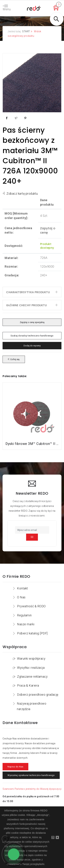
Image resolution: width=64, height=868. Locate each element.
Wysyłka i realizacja (31, 668)
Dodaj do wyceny (32, 346)
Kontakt (23, 588)
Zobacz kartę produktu (20, 194)
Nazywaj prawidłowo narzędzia (32, 706)
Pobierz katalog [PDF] (32, 633)
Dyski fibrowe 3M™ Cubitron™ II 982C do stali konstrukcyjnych (32, 444)
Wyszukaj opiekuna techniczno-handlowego (31, 775)
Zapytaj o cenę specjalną (32, 322)
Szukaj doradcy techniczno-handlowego (32, 336)
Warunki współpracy (31, 659)
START (26, 31)
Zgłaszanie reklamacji (32, 677)
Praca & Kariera (28, 685)
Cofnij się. (14, 359)
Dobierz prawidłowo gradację (38, 695)
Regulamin (24, 615)
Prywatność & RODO (31, 606)
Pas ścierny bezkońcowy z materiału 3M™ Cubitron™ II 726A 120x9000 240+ (30, 156)
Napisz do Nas (15, 767)
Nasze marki (26, 624)
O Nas (21, 597)
